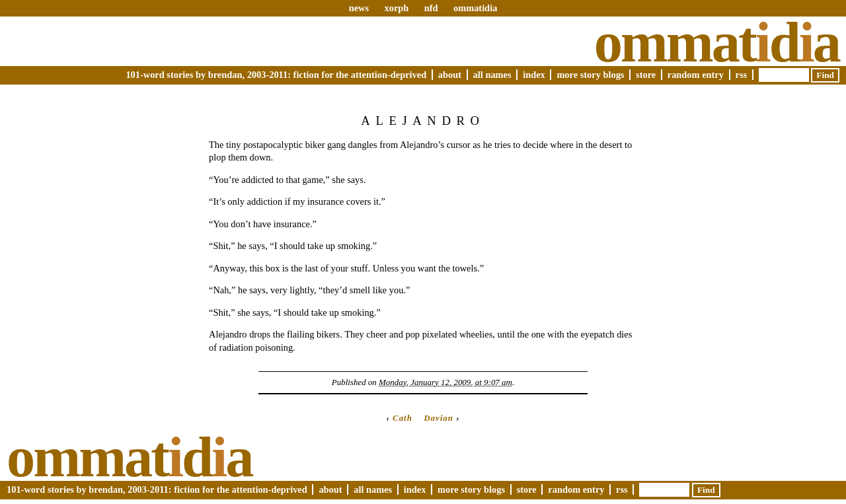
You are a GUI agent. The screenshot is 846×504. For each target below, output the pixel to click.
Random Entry (696, 75)
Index (534, 75)
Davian (439, 418)
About (450, 75)
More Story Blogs (590, 75)
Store (646, 75)
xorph (396, 8)
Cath (403, 418)
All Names (492, 75)
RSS (742, 75)
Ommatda (717, 42)
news (359, 8)
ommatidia (475, 8)
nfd (431, 8)
